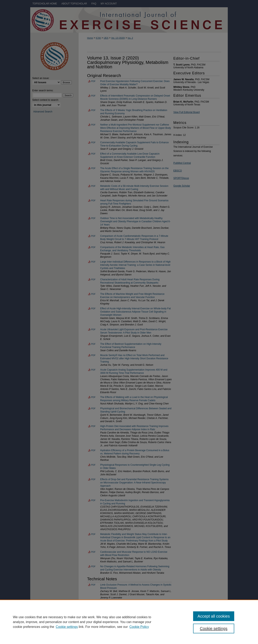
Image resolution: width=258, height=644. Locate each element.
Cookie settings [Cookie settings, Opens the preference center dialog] (214, 628)
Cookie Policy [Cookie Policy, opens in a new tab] (139, 627)
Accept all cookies (214, 616)
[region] (129, 622)
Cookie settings (67, 627)
